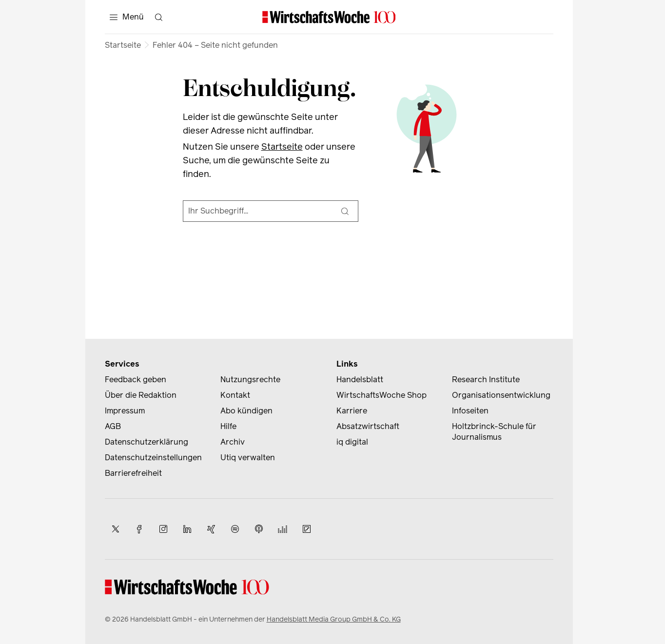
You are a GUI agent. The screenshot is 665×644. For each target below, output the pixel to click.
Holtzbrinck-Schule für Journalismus (494, 432)
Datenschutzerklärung (147, 442)
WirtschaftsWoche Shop (381, 395)
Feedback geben (136, 380)
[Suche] (345, 211)
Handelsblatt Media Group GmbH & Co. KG (334, 619)
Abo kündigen (246, 411)
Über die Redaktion (141, 395)
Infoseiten (470, 411)
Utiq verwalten (248, 458)
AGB (113, 426)
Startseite (123, 45)
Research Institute (486, 380)
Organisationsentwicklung (501, 395)
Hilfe (228, 426)
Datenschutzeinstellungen (153, 458)
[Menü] (127, 17)
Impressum (125, 411)
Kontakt (235, 395)
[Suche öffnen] (159, 17)
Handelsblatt (360, 380)
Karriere (352, 411)
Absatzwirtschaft (368, 426)
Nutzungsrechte (250, 380)
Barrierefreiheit (133, 473)
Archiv (233, 442)
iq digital (352, 442)
